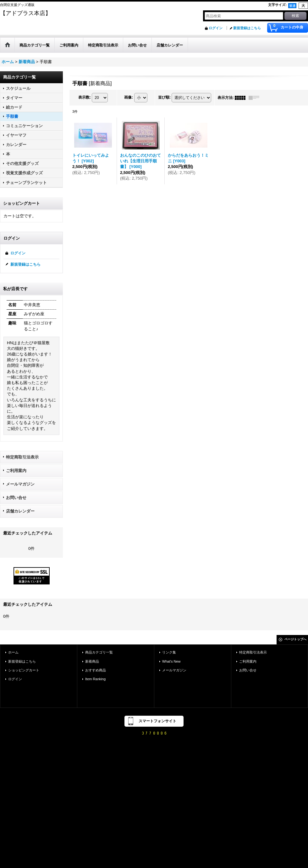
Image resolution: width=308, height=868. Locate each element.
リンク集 (169, 652)
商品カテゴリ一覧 (99, 652)
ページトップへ (295, 639)
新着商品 (92, 661)
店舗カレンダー (20, 511)
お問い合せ (16, 498)
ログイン (216, 28)
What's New (171, 661)
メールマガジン (20, 484)
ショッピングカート (24, 670)
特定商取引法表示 (22, 457)
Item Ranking (95, 679)
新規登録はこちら (247, 28)
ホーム (13, 652)
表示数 (85, 97)
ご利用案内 (16, 471)
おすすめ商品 (96, 670)
